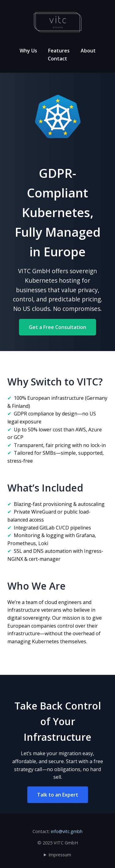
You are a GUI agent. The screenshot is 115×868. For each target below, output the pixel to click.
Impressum (60, 855)
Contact (57, 59)
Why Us (28, 51)
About (88, 51)
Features (59, 51)
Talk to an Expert (58, 795)
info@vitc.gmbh (67, 831)
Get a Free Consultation (57, 327)
